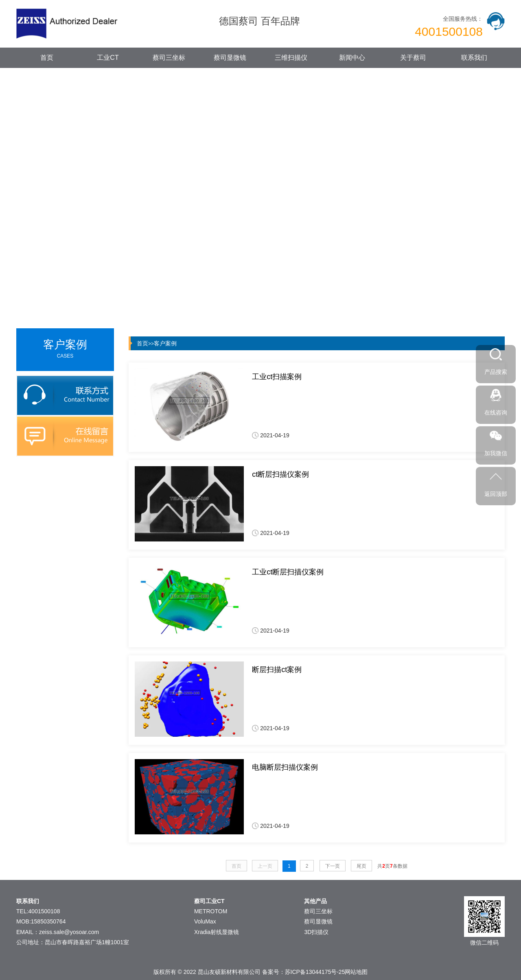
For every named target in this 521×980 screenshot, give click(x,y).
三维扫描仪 (291, 58)
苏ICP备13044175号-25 (315, 972)
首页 (47, 58)
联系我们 (474, 58)
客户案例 (165, 343)
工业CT (108, 58)
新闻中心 (352, 58)
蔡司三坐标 (169, 58)
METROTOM (211, 911)
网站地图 (356, 972)
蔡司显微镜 (230, 58)
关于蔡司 (413, 58)
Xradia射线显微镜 (217, 932)
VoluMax (205, 921)
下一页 (333, 866)
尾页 (361, 866)
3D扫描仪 (316, 932)
